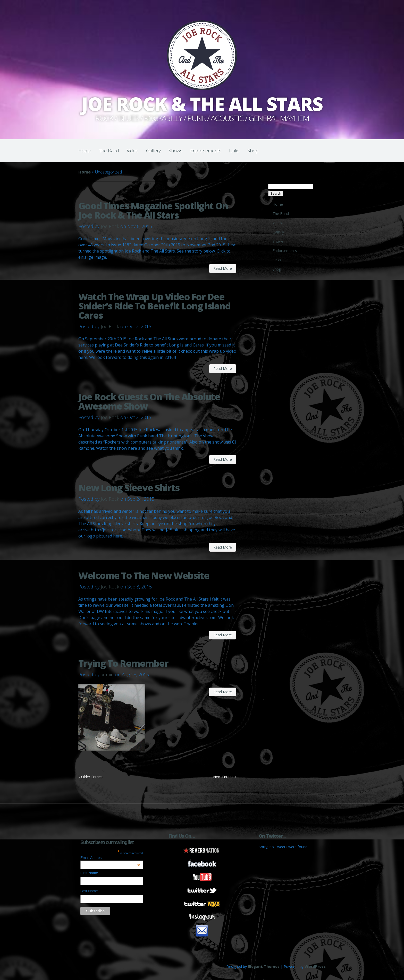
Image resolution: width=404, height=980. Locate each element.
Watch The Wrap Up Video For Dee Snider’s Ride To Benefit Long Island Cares (154, 306)
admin (107, 674)
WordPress (315, 966)
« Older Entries (90, 777)
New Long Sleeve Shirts (129, 488)
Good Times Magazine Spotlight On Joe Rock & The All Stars (153, 210)
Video (133, 151)
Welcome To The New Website (144, 575)
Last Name (89, 891)
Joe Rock (110, 226)
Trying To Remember (123, 663)
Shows (175, 151)
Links (234, 151)
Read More (223, 268)
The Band (109, 151)
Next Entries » (225, 777)
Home (85, 151)
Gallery (153, 151)
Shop (253, 151)
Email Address (110, 858)
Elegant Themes (264, 966)
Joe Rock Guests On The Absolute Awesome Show (149, 401)
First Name (89, 873)
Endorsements (206, 151)
